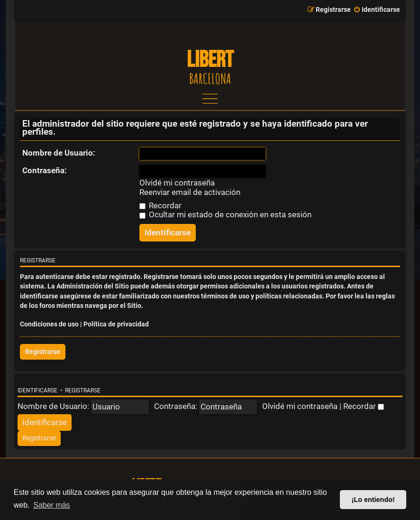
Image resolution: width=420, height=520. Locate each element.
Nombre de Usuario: (59, 153)
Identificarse (37, 390)
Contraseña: (45, 170)
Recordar (160, 205)
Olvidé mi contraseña (177, 183)
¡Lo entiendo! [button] (373, 500)
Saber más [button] (51, 505)
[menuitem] (377, 10)
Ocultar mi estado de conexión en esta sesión (225, 214)
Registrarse (43, 352)
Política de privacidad (116, 324)
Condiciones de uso (49, 324)
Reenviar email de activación (190, 192)
